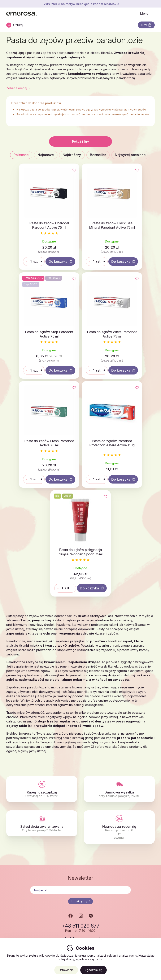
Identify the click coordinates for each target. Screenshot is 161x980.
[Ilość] (26, 266)
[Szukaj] (16, 25)
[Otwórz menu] (146, 14)
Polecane (21, 155)
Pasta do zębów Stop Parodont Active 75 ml (131, 224)
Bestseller (98, 155)
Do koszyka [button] (30, 275)
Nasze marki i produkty (23, 897)
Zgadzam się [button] (93, 970)
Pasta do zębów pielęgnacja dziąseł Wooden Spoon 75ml (80, 470)
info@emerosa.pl (80, 870)
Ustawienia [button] (66, 970)
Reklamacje (118, 891)
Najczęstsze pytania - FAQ (128, 907)
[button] (146, 25)
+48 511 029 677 (80, 857)
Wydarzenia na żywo (21, 912)
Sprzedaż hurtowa (71, 886)
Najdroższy (72, 155)
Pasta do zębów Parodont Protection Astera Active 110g (131, 350)
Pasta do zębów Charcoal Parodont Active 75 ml (30, 227)
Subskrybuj (81, 833)
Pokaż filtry (81, 142)
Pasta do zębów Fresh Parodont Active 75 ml (80, 348)
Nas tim (11, 902)
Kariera (11, 891)
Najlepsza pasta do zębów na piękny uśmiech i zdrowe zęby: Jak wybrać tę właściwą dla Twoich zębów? (82, 110)
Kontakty (12, 907)
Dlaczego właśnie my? (74, 897)
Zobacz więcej (18, 88)
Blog (61, 891)
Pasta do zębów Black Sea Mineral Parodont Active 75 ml (80, 227)
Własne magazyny (71, 902)
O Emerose (14, 886)
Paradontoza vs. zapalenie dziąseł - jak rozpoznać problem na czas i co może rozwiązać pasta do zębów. (83, 114)
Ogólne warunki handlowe (128, 897)
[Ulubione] (48, 171)
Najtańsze (46, 155)
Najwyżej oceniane (130, 155)
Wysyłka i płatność (123, 886)
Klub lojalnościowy (123, 902)
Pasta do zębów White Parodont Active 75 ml (30, 348)
